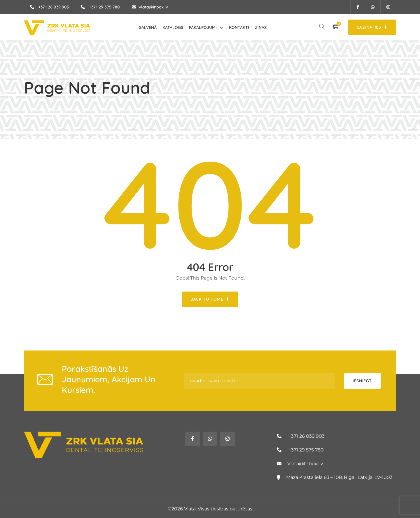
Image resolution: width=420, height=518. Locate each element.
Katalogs (173, 27)
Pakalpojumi (203, 27)
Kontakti (239, 27)
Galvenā (148, 27)
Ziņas (261, 27)
